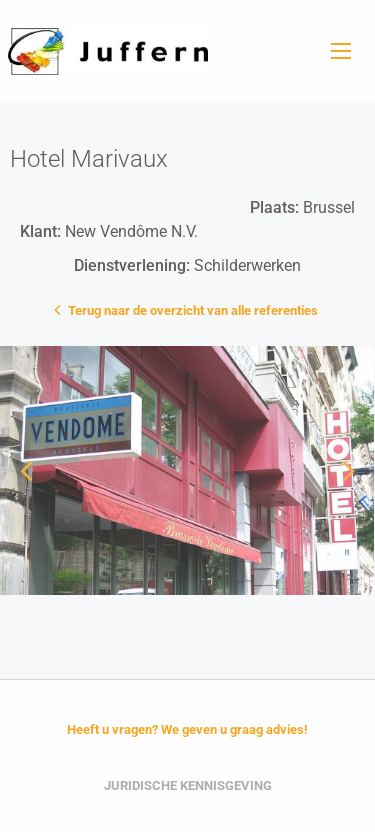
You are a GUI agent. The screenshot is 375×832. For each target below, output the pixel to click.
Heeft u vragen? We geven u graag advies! (187, 729)
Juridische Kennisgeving (188, 785)
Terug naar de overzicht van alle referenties (188, 309)
